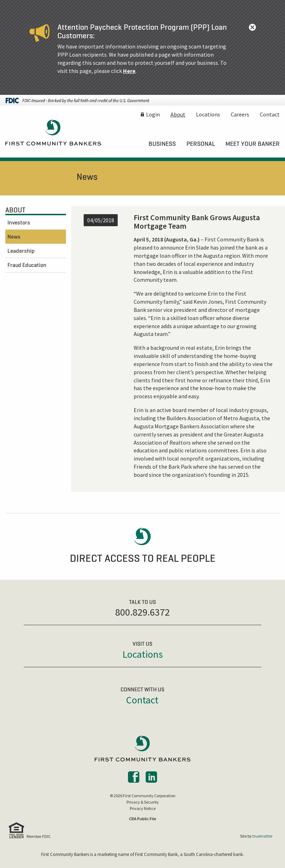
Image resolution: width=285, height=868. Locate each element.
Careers (240, 114)
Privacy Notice (143, 808)
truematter (262, 836)
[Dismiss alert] (252, 27)
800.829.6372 (142, 612)
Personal (201, 144)
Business (162, 144)
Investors (19, 222)
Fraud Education (27, 265)
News (14, 236)
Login (153, 114)
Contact (270, 114)
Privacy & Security (143, 802)
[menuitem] (162, 144)
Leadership (21, 251)
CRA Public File (143, 819)
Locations (208, 114)
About (178, 114)
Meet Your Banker (253, 144)
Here (129, 71)
